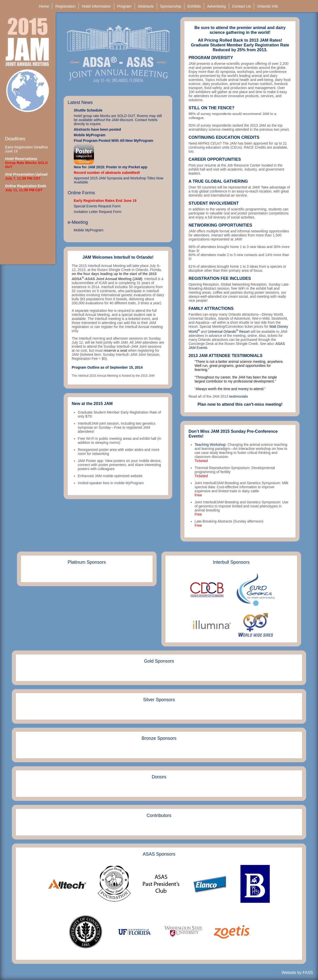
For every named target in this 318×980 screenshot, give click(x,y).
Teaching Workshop (210, 445)
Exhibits (195, 6)
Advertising (217, 6)
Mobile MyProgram (90, 135)
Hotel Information (97, 6)
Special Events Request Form (97, 206)
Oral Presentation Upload (26, 174)
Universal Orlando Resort (229, 332)
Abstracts (146, 6)
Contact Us (242, 6)
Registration (66, 6)
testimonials (239, 396)
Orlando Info (268, 6)
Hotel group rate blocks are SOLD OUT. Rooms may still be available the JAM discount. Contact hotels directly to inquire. (118, 120)
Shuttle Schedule (88, 110)
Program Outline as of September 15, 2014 (107, 367)
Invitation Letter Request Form (97, 212)
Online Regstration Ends (26, 186)
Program (125, 6)
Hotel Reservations (21, 159)
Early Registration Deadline (27, 147)
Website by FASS (297, 973)
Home (44, 6)
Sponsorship (171, 6)
